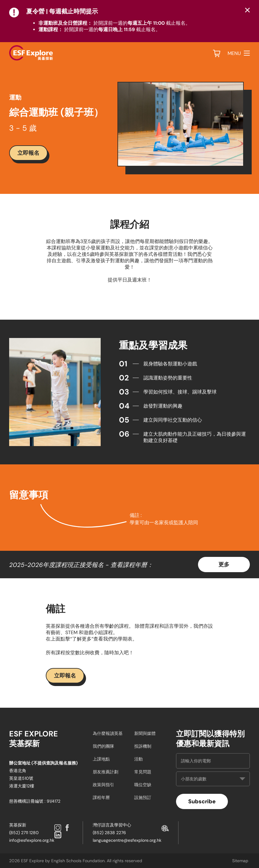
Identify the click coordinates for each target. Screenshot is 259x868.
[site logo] (31, 53)
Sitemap (240, 861)
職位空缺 (143, 785)
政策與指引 (103, 785)
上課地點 (101, 759)
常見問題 (143, 772)
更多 (224, 564)
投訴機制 (143, 746)
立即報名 (28, 153)
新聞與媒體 (145, 733)
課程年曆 (101, 797)
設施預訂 (143, 797)
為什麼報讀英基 (108, 733)
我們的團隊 (103, 746)
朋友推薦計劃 (106, 772)
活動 (138, 759)
